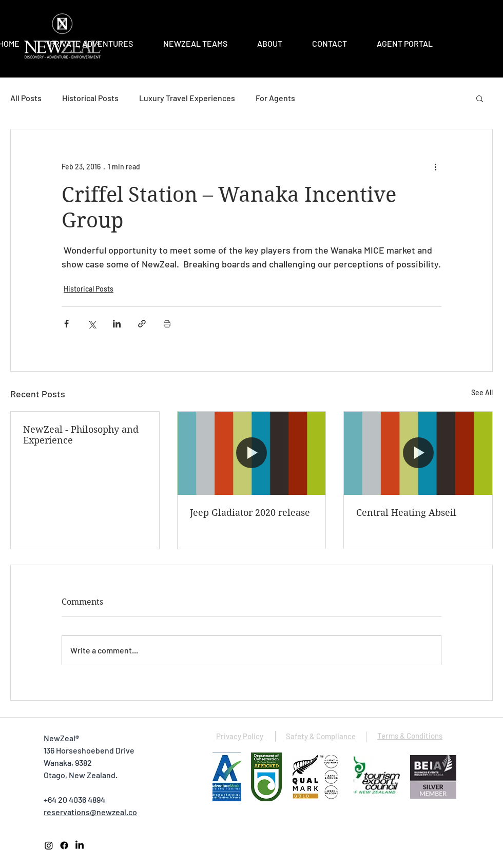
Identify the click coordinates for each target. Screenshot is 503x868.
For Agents (275, 98)
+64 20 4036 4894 (74, 799)
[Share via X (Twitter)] (92, 324)
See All (482, 392)
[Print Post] (167, 324)
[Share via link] (142, 324)
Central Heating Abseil (406, 513)
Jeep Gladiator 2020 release (250, 513)
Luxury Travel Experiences (187, 98)
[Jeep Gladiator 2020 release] (252, 453)
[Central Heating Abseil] (418, 453)
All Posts (26, 98)
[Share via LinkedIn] (117, 324)
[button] (480, 98)
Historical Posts (90, 98)
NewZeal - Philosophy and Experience (81, 435)
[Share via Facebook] (66, 324)
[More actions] (435, 166)
